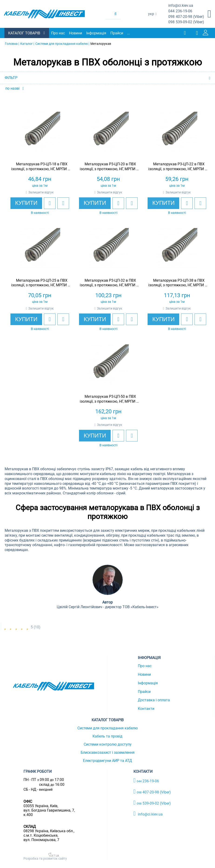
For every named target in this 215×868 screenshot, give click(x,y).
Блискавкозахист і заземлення (108, 752)
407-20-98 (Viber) (186, 17)
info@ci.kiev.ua (148, 814)
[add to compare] (62, 203)
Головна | (12, 44)
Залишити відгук (40, 192)
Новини (76, 33)
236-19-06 (180, 11)
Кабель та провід (107, 736)
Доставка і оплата (154, 700)
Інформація (96, 33)
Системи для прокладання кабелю (108, 728)
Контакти (146, 709)
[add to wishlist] (48, 203)
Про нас (58, 33)
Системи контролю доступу (108, 744)
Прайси (117, 33)
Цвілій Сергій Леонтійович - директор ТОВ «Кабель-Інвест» (108, 607)
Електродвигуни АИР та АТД (107, 761)
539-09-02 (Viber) (186, 22)
